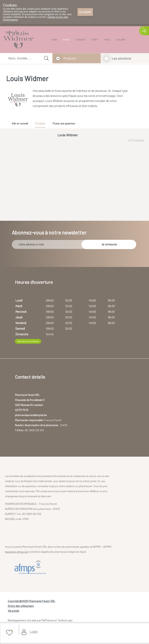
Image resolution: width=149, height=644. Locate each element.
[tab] (21, 124)
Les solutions (121, 58)
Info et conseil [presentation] (20, 123)
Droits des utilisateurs (21, 606)
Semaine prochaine (28, 341)
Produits (70, 58)
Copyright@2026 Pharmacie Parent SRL (32, 601)
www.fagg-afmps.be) (17, 552)
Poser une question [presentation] (64, 123)
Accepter (85, 12)
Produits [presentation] (40, 123)
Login (34, 632)
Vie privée (13, 611)
